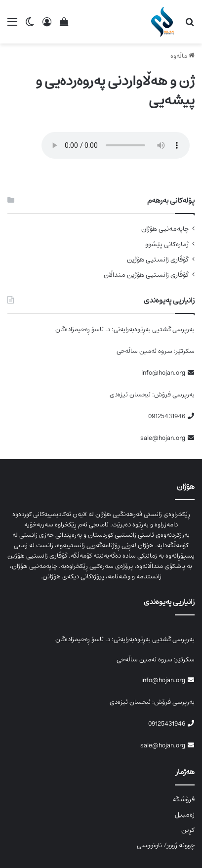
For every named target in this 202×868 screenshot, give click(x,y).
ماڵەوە (182, 56)
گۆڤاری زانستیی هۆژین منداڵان (146, 275)
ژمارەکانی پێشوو (167, 244)
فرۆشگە (183, 799)
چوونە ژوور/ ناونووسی (166, 845)
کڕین (188, 830)
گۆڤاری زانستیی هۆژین (158, 260)
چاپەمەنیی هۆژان (165, 229)
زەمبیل (185, 815)
